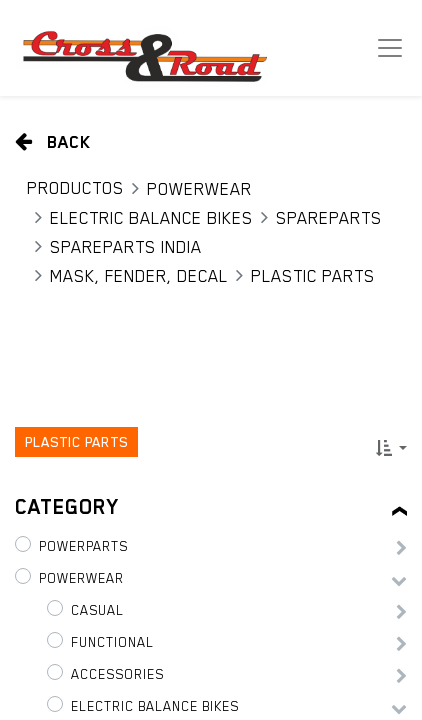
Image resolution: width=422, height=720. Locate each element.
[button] (391, 448)
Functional (112, 642)
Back (53, 141)
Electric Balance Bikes (151, 218)
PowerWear (199, 189)
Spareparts (329, 218)
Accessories (117, 674)
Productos (75, 188)
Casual (97, 610)
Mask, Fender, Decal (139, 276)
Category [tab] (67, 507)
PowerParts (83, 546)
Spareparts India (126, 247)
